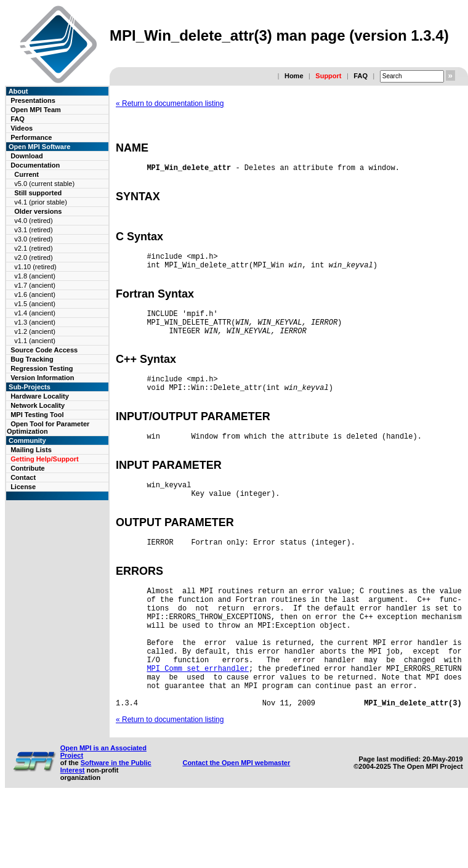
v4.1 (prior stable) (41, 202)
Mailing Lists (31, 450)
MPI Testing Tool (37, 415)
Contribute (28, 468)
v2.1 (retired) (33, 248)
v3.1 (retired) (33, 230)
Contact (23, 477)
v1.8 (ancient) (35, 276)
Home (294, 76)
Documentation (35, 165)
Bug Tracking (32, 359)
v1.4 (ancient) (35, 313)
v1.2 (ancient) (35, 331)
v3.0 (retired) (33, 239)
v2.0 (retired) (33, 258)
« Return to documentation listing (170, 103)
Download (27, 156)
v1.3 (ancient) (35, 322)
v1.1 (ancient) (35, 341)
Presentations (33, 100)
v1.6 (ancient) (35, 294)
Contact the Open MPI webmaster (236, 829)
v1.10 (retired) (35, 267)
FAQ (361, 76)
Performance (31, 137)
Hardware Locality (40, 396)
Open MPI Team (36, 110)
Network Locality (38, 405)
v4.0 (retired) (33, 221)
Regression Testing (42, 368)
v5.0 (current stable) (44, 184)
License (23, 487)
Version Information (42, 378)
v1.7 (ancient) (35, 285)
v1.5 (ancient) (35, 304)
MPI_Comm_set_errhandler (198, 727)
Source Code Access (44, 350)
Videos (22, 128)
